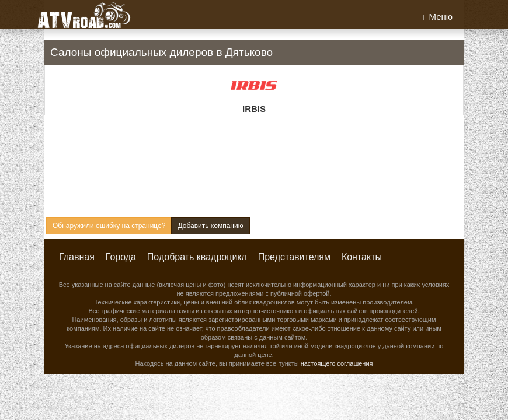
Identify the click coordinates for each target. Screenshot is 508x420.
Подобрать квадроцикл (197, 257)
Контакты (362, 257)
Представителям (294, 257)
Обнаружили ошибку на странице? (109, 226)
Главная (77, 257)
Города (121, 257)
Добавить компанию (210, 226)
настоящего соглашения (337, 363)
